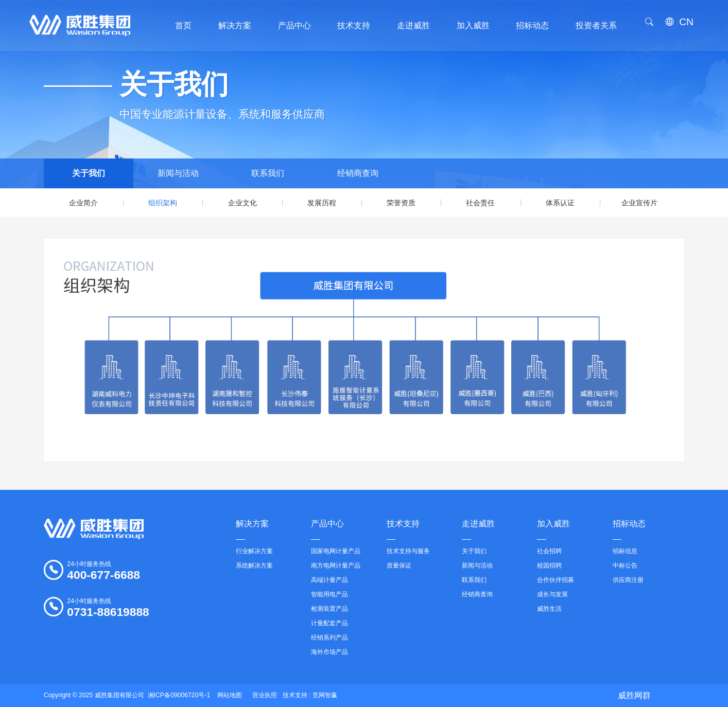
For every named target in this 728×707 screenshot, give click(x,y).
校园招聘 (549, 565)
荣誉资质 (401, 203)
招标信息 (625, 551)
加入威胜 (553, 529)
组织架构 (163, 203)
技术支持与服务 (408, 551)
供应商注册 (628, 580)
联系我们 (268, 173)
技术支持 (403, 529)
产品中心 (327, 529)
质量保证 (399, 565)
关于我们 (89, 173)
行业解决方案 (254, 551)
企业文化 (242, 203)
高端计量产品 (330, 580)
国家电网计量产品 (336, 551)
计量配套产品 (330, 623)
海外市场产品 (330, 652)
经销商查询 (358, 173)
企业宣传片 (639, 203)
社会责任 (480, 203)
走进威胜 (478, 529)
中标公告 (625, 565)
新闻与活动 (178, 173)
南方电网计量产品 (336, 565)
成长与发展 (552, 594)
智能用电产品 (330, 594)
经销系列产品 (330, 638)
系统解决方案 (254, 565)
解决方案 (252, 529)
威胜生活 (549, 609)
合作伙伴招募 (556, 580)
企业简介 (83, 203)
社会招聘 (549, 551)
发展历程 (322, 203)
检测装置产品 (330, 609)
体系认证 (560, 203)
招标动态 (629, 529)
